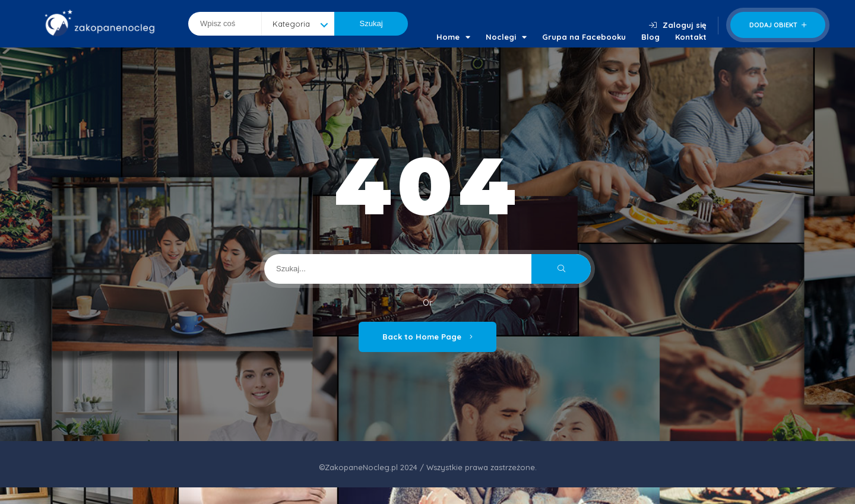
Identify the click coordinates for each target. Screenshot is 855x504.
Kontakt (691, 37)
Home (453, 37)
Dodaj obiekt (778, 25)
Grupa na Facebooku (584, 37)
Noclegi (506, 37)
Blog (650, 37)
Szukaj (371, 23)
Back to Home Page (427, 337)
